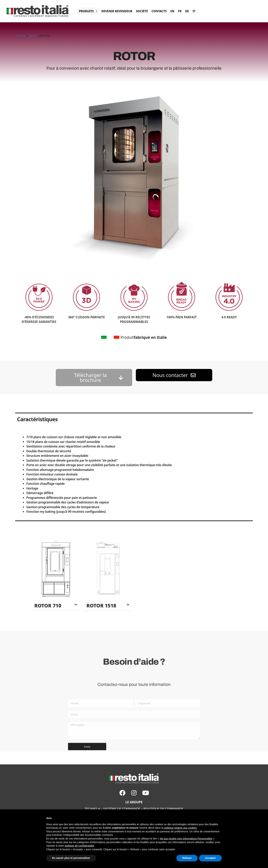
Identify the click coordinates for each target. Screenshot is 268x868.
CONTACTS (159, 11)
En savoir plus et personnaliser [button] (71, 858)
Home (21, 36)
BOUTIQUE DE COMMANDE (163, 809)
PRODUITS (88, 11)
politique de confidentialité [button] (79, 846)
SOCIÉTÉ (142, 11)
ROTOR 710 (48, 605)
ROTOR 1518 (101, 605)
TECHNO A (92, 809)
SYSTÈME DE (112, 809)
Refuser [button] (187, 858)
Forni (33, 36)
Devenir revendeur (117, 11)
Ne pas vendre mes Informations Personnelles (186, 839)
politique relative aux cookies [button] (180, 828)
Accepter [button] (210, 858)
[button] (56, 606)
